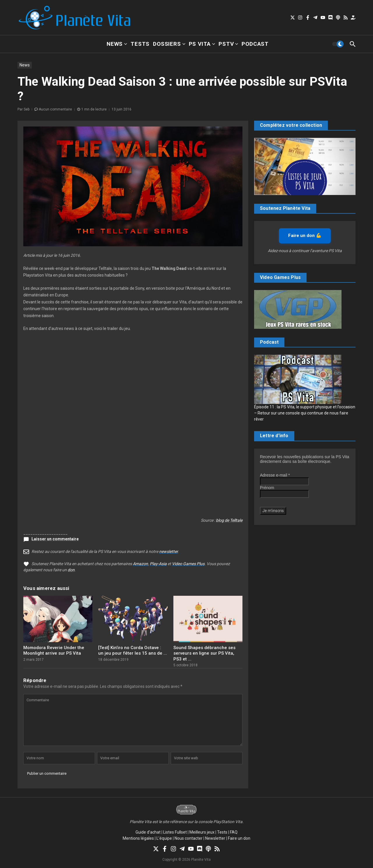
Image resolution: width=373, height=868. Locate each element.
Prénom (267, 488)
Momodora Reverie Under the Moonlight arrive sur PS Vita (54, 651)
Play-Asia (158, 564)
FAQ (234, 832)
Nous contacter (189, 838)
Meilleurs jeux (202, 832)
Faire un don (239, 838)
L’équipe (164, 838)
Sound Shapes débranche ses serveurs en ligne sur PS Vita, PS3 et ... (204, 653)
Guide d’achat (148, 832)
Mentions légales (138, 838)
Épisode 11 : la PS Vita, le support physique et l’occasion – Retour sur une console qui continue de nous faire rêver (305, 413)
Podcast (255, 44)
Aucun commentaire (55, 109)
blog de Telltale (229, 520)
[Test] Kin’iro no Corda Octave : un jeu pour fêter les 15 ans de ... (133, 651)
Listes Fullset (175, 832)
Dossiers (169, 44)
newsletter (168, 551)
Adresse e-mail (275, 475)
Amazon (140, 564)
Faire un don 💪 (305, 236)
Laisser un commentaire (55, 539)
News (117, 44)
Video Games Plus (188, 564)
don (71, 570)
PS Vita (202, 44)
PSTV (228, 44)
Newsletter (215, 838)
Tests (140, 44)
